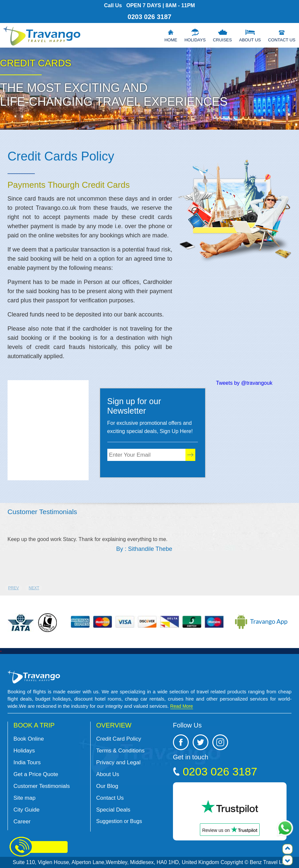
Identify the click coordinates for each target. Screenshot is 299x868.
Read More (182, 706)
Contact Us (282, 40)
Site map (24, 798)
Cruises (223, 40)
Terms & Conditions (120, 751)
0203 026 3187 (149, 17)
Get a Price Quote (36, 774)
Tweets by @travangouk (244, 383)
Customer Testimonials (42, 786)
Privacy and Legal (118, 762)
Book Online (29, 739)
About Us (250, 40)
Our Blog (107, 786)
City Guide (26, 810)
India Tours (27, 762)
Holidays (195, 40)
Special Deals (113, 810)
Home (171, 40)
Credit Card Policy (119, 739)
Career (22, 822)
